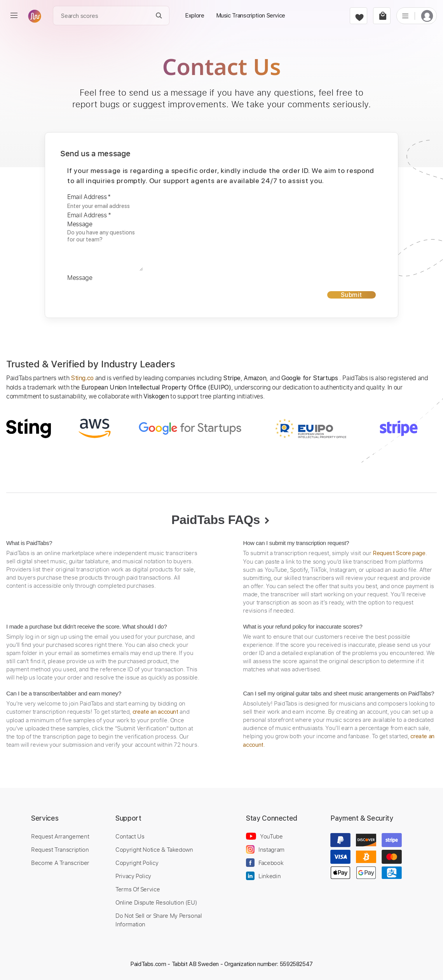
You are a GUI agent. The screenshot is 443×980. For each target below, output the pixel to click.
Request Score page (399, 553)
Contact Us (130, 836)
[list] (405, 16)
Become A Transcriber (60, 863)
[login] (427, 16)
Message (80, 224)
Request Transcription (60, 849)
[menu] (14, 16)
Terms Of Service (138, 889)
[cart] (382, 16)
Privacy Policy (133, 876)
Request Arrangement (60, 836)
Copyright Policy (137, 863)
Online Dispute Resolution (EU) (156, 902)
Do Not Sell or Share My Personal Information (159, 920)
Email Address (89, 197)
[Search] (159, 16)
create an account (155, 712)
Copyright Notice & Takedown (154, 849)
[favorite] (358, 16)
